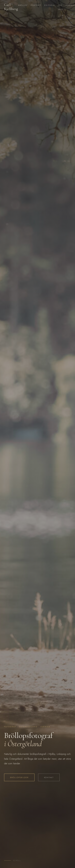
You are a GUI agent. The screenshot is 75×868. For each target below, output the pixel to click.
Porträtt (36, 5)
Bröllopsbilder (19, 777)
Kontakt (49, 777)
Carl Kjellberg (11, 7)
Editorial (50, 5)
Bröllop (23, 5)
